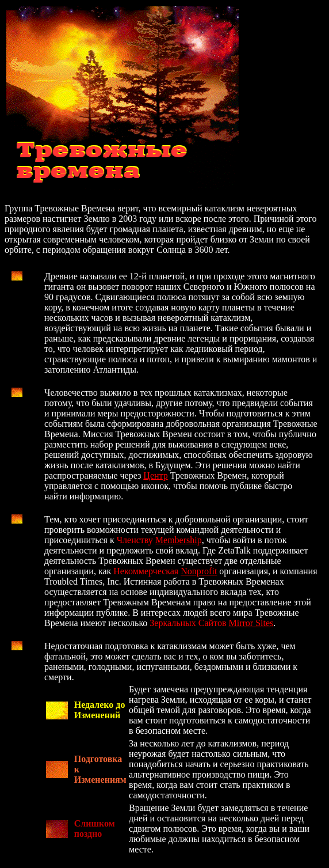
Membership (179, 540)
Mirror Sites (251, 623)
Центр (155, 475)
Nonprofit (199, 571)
